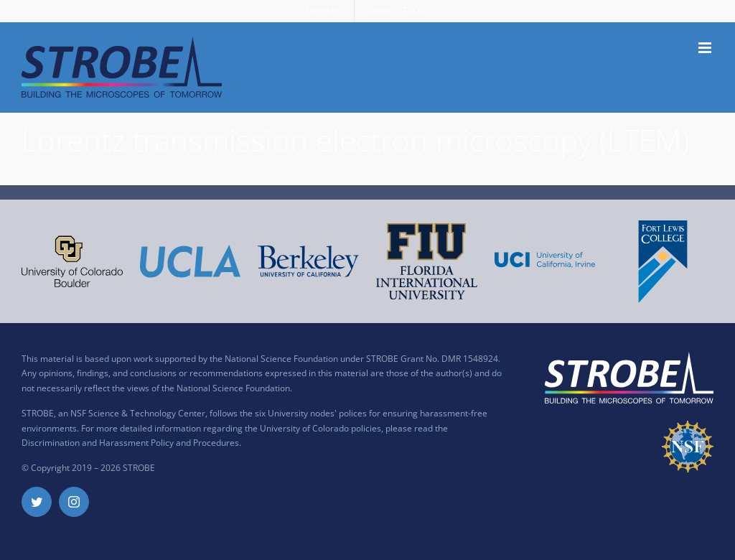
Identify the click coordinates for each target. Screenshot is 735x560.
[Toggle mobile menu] (706, 48)
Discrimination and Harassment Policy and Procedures (130, 443)
